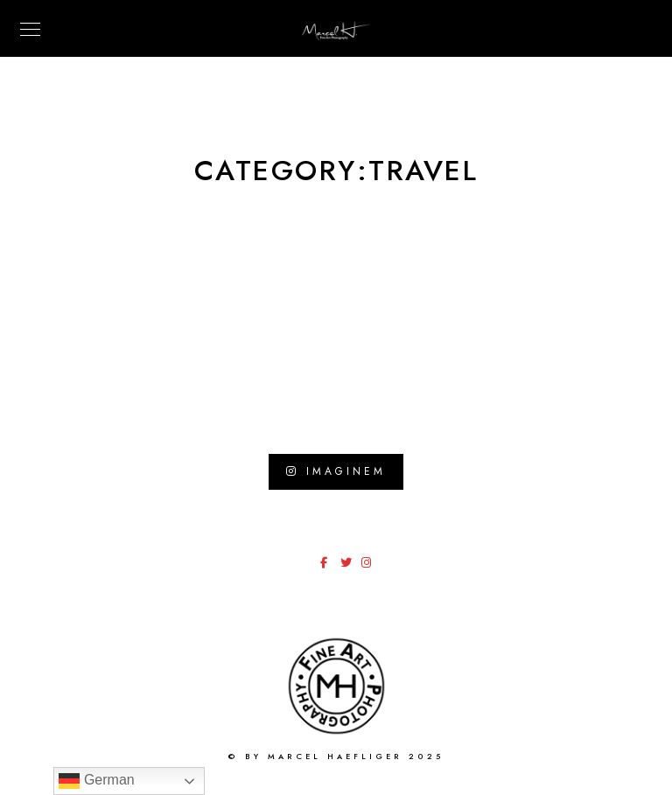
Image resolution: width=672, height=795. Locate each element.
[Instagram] (370, 566)
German (96, 781)
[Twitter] (349, 566)
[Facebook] (329, 566)
